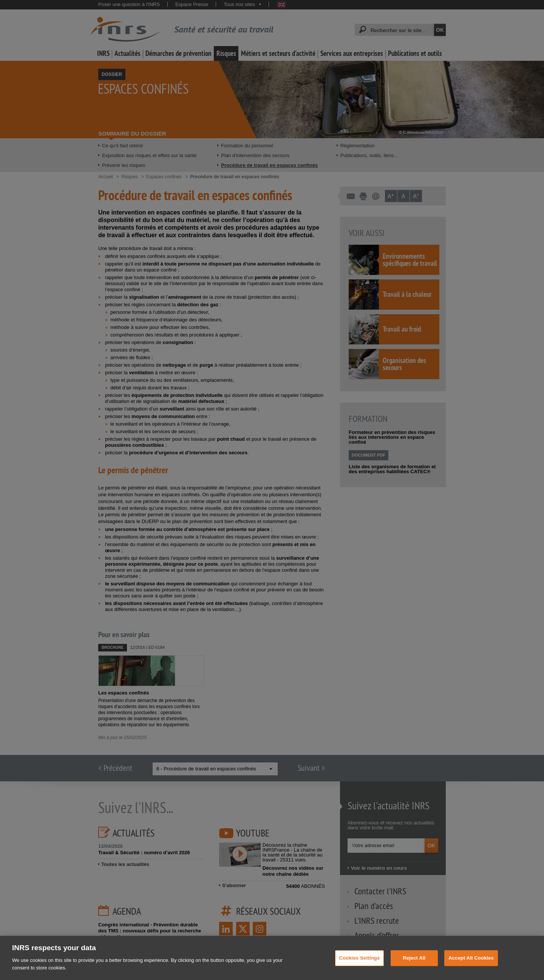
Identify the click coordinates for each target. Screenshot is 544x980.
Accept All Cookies (471, 966)
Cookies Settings (360, 966)
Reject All (414, 966)
